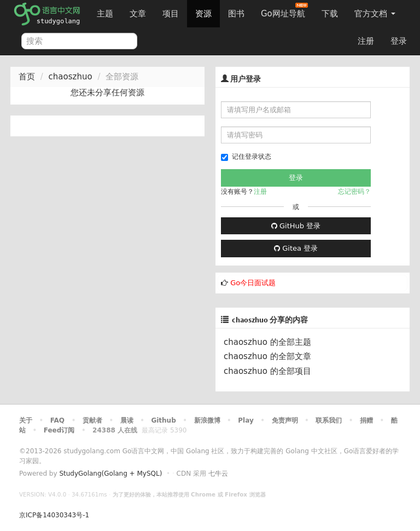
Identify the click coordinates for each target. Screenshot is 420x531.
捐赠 (366, 420)
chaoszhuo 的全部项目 (267, 371)
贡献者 (92, 420)
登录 (399, 41)
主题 (105, 14)
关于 (26, 420)
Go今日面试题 (253, 283)
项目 (171, 14)
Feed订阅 (59, 430)
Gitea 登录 (296, 248)
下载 (330, 14)
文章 (138, 14)
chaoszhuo (71, 77)
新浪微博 (207, 420)
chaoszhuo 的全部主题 (267, 342)
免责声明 (285, 420)
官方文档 (375, 14)
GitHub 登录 (296, 226)
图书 (236, 14)
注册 (366, 41)
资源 (203, 14)
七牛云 (218, 474)
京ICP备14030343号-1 (54, 515)
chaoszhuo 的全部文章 (267, 356)
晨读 (127, 420)
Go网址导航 (284, 11)
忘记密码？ (354, 192)
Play (246, 420)
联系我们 (329, 420)
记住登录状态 (246, 157)
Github (163, 420)
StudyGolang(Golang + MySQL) (110, 474)
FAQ (57, 420)
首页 (27, 77)
